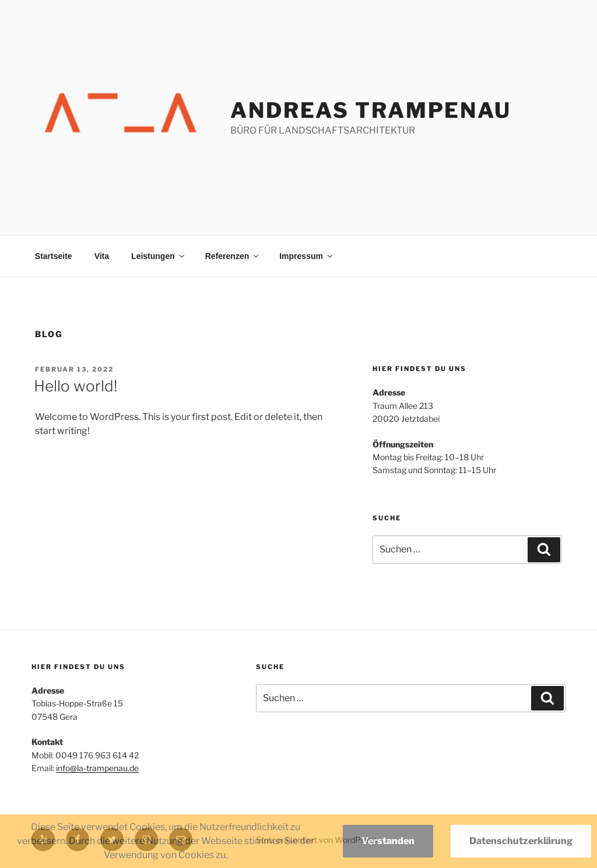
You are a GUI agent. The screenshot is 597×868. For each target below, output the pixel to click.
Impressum (307, 256)
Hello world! (75, 386)
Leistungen (159, 256)
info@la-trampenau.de (97, 768)
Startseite (54, 256)
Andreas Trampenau (371, 110)
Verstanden (388, 841)
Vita (102, 256)
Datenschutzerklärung (521, 841)
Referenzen (233, 256)
